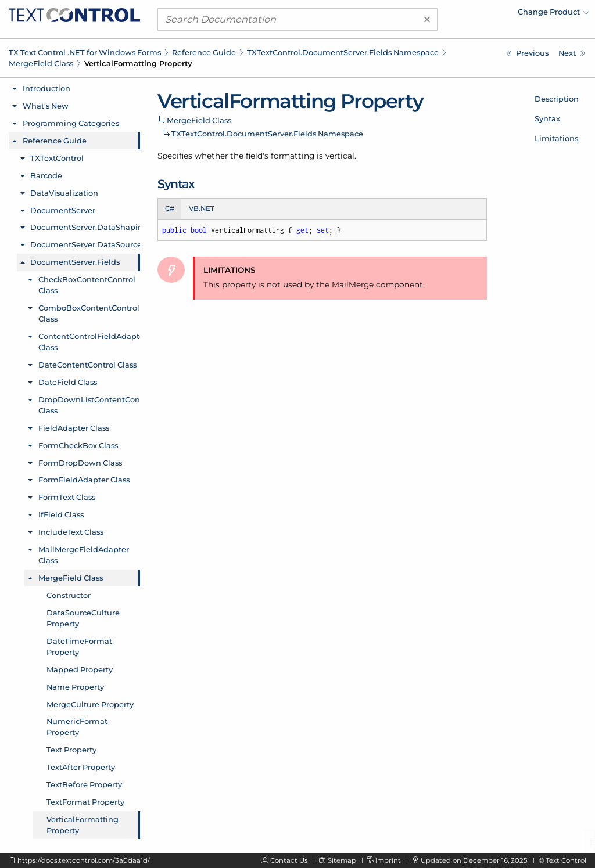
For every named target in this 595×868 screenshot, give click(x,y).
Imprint (388, 860)
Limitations (556, 138)
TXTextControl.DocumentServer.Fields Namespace (343, 52)
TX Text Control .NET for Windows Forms (85, 52)
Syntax (547, 118)
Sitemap (342, 860)
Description (557, 99)
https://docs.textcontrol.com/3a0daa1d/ (84, 860)
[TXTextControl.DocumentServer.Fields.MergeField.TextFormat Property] (527, 53)
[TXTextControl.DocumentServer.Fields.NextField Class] (572, 53)
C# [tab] (170, 208)
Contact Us (289, 860)
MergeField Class (41, 63)
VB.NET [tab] (202, 208)
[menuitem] (488, 15)
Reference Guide (204, 52)
